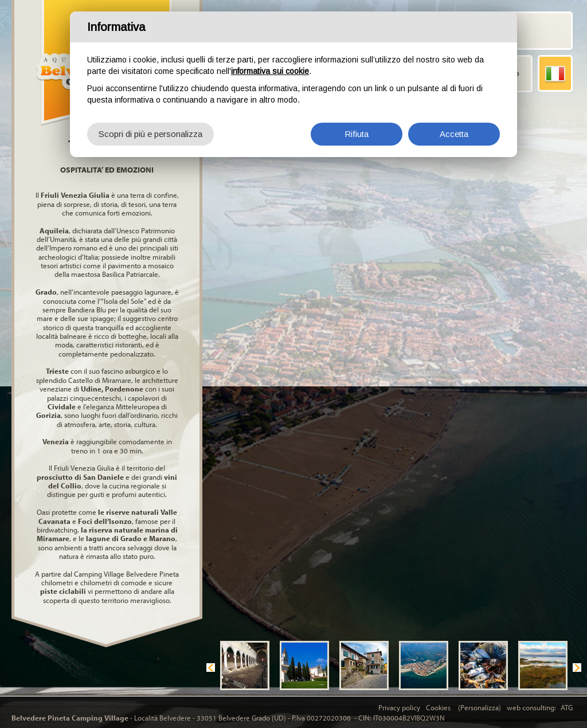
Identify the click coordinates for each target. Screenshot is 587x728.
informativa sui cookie (270, 71)
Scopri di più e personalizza (150, 133)
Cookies (439, 707)
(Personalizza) (480, 707)
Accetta (454, 133)
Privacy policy (399, 707)
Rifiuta (357, 133)
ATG (567, 707)
